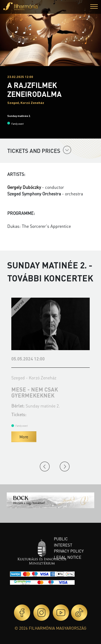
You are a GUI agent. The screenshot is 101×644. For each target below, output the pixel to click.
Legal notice (68, 557)
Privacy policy (69, 551)
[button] (94, 7)
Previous (45, 466)
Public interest (63, 542)
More (24, 437)
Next (65, 466)
